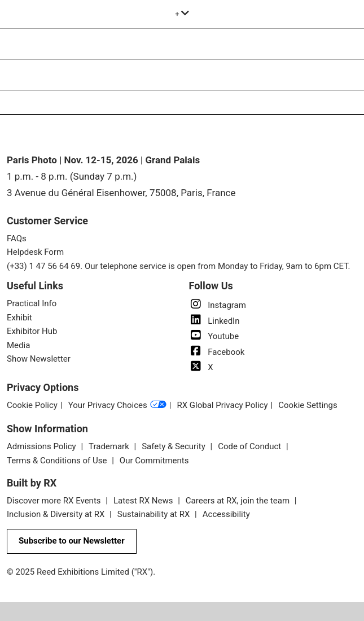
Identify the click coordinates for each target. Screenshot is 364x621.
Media (18, 345)
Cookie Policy (32, 405)
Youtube (214, 336)
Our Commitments (154, 461)
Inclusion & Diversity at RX (57, 514)
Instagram (218, 305)
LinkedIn (214, 321)
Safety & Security (174, 446)
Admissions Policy (42, 446)
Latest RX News (144, 501)
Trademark (110, 446)
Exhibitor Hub (32, 331)
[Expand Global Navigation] (182, 14)
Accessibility (226, 514)
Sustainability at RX (155, 514)
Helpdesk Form (35, 252)
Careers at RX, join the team (239, 501)
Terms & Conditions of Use (58, 461)
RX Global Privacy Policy (222, 405)
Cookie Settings (308, 405)
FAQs (17, 238)
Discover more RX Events (55, 501)
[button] (72, 541)
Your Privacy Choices (117, 406)
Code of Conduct (251, 446)
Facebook (217, 352)
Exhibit (19, 318)
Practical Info (32, 303)
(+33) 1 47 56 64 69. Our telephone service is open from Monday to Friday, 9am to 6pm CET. (179, 266)
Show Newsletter (39, 359)
